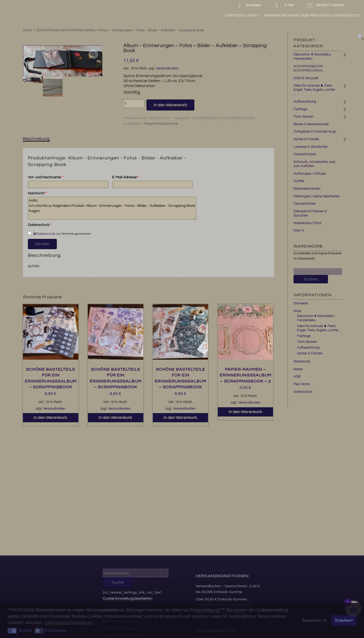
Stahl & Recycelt (306, 78)
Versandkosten (167, 69)
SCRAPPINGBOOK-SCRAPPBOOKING (66, 30)
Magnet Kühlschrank (161, 124)
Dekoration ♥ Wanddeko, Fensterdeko (316, 318)
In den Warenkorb (170, 105)
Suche (118, 582)
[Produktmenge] (134, 104)
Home (28, 30)
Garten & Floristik (306, 139)
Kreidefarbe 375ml (307, 223)
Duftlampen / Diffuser (310, 174)
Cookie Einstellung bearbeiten (128, 598)
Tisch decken (304, 117)
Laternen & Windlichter (311, 147)
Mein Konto (321, 16)
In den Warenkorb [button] (50, 418)
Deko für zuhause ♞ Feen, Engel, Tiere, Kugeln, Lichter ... (314, 90)
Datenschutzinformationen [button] (69, 623)
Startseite (235, 16)
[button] (93, 54)
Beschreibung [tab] (36, 139)
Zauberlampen (305, 154)
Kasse (294, 16)
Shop (254, 16)
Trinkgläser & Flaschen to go (315, 132)
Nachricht (37, 193)
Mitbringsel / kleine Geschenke (317, 196)
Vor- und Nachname (45, 177)
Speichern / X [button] (314, 620)
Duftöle (299, 181)
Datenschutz (346, 16)
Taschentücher (305, 204)
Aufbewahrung (305, 102)
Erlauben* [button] (344, 620)
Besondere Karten (307, 189)
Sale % (299, 230)
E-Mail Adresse (125, 177)
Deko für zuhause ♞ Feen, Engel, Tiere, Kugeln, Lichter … (319, 328)
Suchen (311, 279)
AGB (305, 16)
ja (32, 233)
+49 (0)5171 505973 (326, 5)
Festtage (300, 109)
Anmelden (248, 5)
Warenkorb (276, 16)
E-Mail (284, 5)
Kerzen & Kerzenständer (311, 124)
